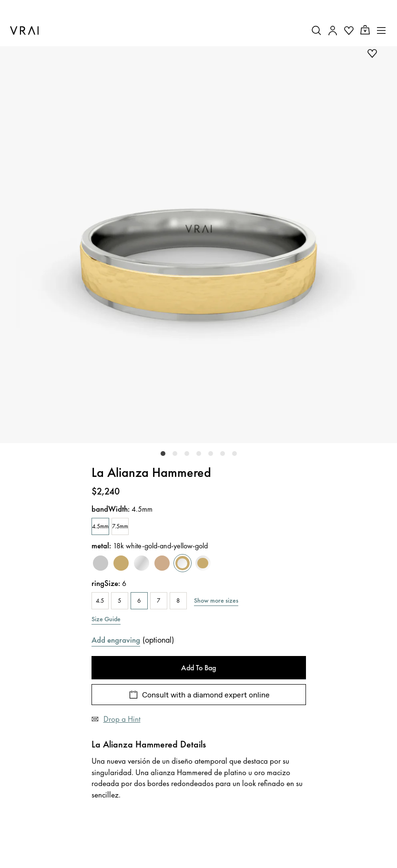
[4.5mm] (100, 526)
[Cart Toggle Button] (365, 30)
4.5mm (100, 526)
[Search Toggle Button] (316, 30)
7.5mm (120, 526)
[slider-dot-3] (199, 454)
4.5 (100, 601)
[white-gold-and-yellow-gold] (183, 563)
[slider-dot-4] (211, 454)
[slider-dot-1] (175, 454)
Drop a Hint (122, 719)
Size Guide (106, 619)
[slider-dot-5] (223, 454)
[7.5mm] (120, 526)
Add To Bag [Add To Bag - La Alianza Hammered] (198, 668)
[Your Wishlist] (349, 30)
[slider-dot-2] (187, 454)
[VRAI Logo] (24, 30)
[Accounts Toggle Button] (333, 30)
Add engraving (116, 640)
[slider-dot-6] (234, 454)
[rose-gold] (162, 563)
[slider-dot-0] (163, 454)
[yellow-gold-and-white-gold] (203, 563)
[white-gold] (142, 563)
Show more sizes (216, 600)
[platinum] (101, 563)
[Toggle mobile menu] (381, 30)
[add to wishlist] (372, 53)
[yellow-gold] (121, 563)
